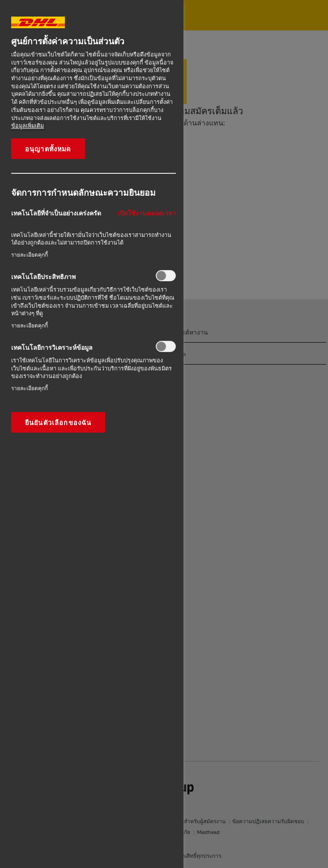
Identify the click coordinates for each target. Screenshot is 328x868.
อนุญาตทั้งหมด (48, 149)
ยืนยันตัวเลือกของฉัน (58, 422)
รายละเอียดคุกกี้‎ (30, 255)
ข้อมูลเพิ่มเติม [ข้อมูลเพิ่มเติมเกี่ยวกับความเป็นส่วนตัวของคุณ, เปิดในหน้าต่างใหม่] (28, 125)
